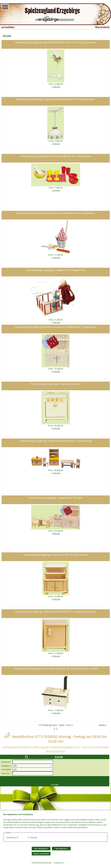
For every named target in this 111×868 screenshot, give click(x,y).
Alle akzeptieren (41, 849)
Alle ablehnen (61, 849)
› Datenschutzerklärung (41, 863)
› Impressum (58, 863)
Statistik (34, 838)
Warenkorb (102, 27)
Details (57, 87)
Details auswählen (41, 854)
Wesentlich (11, 838)
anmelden (8, 27)
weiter (102, 725)
